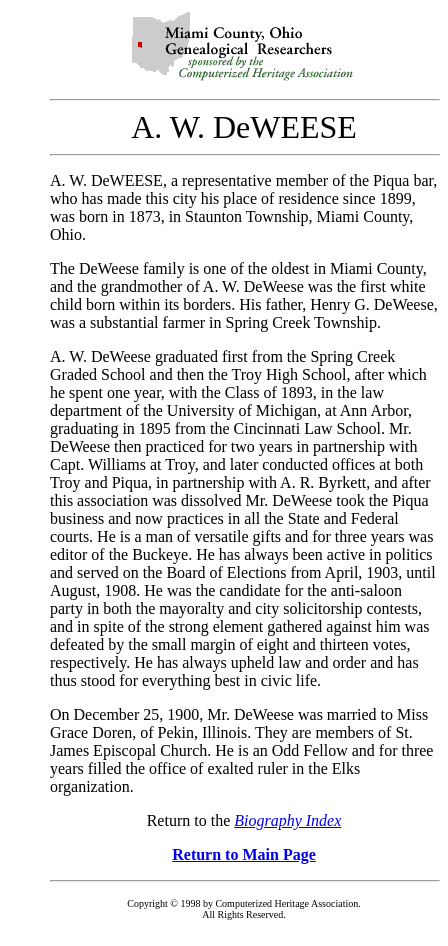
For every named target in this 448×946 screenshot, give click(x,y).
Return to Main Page (244, 854)
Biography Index (287, 820)
